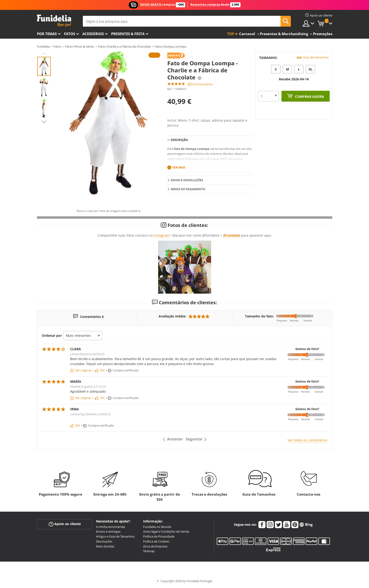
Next (44, 122)
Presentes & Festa (128, 34)
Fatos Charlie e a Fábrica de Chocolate (124, 46)
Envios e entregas (108, 531)
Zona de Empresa (155, 546)
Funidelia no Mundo (157, 527)
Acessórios (93, 34)
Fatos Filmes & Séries (80, 46)
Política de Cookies (156, 541)
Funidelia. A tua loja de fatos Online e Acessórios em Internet (54, 21)
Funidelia (43, 46)
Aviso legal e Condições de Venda (166, 531)
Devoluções (104, 541)
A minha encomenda (110, 527)
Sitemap (149, 551)
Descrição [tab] (179, 140)
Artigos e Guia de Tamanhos (115, 536)
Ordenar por (52, 335)
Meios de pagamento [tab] (188, 189)
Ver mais (179, 167)
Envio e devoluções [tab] (187, 180)
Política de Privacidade (159, 536)
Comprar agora (309, 97)
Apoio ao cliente (65, 524)
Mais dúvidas (105, 546)
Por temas (47, 34)
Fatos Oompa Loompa (170, 46)
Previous (44, 54)
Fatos (70, 34)
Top (231, 34)
